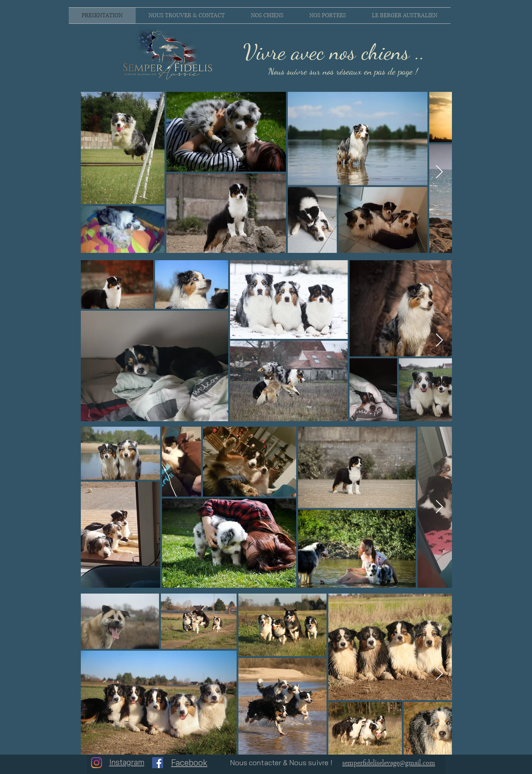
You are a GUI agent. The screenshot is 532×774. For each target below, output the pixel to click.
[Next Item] (439, 172)
